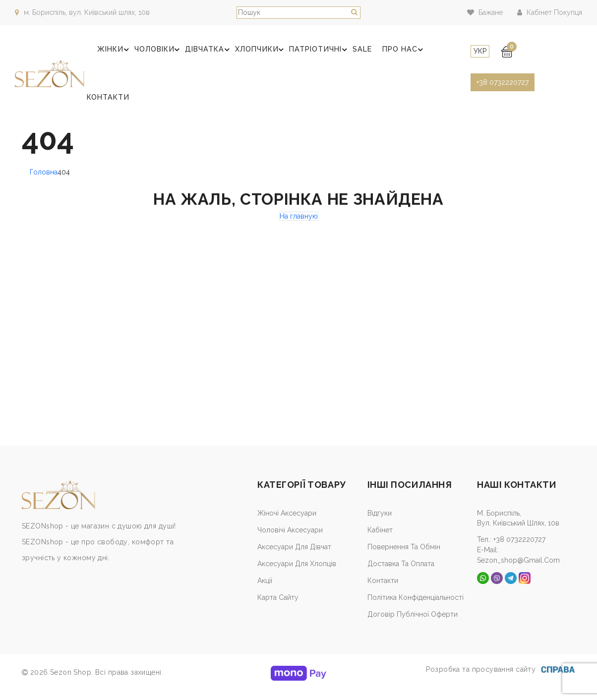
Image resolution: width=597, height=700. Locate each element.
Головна (44, 182)
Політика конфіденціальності (416, 607)
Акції (265, 590)
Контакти (108, 105)
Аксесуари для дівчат (294, 557)
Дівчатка (205, 52)
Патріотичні (311, 52)
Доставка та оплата (401, 574)
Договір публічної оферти (413, 624)
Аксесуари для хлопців (297, 574)
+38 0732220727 (499, 82)
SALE (350, 52)
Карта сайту (278, 607)
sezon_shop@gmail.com (518, 569)
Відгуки (380, 523)
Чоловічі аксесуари (290, 540)
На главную (299, 226)
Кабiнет (380, 540)
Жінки (114, 52)
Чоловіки (156, 52)
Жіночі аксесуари (287, 523)
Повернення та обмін (404, 557)
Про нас (391, 52)
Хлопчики (255, 52)
